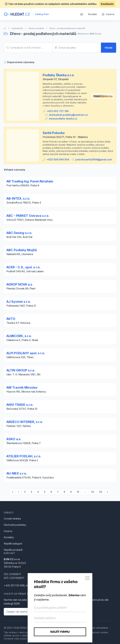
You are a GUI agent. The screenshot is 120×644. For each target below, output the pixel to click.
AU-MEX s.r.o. (17, 473)
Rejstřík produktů (13, 550)
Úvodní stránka (12, 519)
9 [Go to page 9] (71, 492)
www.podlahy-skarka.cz (63, 119)
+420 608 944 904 (58, 159)
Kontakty (9, 537)
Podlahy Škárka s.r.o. (59, 75)
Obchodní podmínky (15, 525)
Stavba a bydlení (36, 28)
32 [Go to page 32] (93, 492)
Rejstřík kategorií (13, 544)
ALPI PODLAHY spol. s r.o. (26, 353)
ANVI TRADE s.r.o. (20, 405)
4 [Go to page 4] (38, 492)
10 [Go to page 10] (78, 492)
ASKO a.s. (14, 439)
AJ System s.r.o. (19, 302)
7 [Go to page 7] (58, 492)
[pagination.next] (107, 492)
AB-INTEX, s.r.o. (18, 199)
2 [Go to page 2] (25, 492)
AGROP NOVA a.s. (20, 284)
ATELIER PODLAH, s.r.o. (24, 456)
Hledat (109, 48)
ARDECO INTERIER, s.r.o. (25, 422)
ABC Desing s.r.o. (19, 233)
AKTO (11, 319)
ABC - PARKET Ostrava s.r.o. (28, 216)
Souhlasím (107, 4)
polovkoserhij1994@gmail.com (94, 159)
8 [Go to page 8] (64, 492)
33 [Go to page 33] (101, 492)
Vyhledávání (17, 28)
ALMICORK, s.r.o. (19, 336)
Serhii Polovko (54, 133)
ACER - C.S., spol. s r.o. (23, 267)
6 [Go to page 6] (51, 492)
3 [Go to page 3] (31, 492)
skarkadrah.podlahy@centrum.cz (68, 115)
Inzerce (108, 14)
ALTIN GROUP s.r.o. (21, 370)
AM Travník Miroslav (22, 388)
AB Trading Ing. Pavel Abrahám (30, 181)
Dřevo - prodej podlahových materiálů (67, 28)
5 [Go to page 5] (45, 492)
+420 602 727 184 (57, 111)
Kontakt (92, 14)
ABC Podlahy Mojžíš (22, 250)
